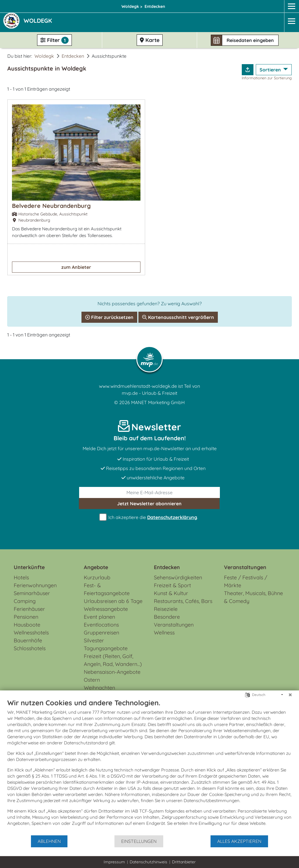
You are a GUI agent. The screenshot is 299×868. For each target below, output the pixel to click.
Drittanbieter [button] (184, 862)
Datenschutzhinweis (148, 862)
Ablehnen (49, 841)
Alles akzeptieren (239, 841)
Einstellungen (139, 841)
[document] (149, 767)
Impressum (114, 862)
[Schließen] (290, 695)
